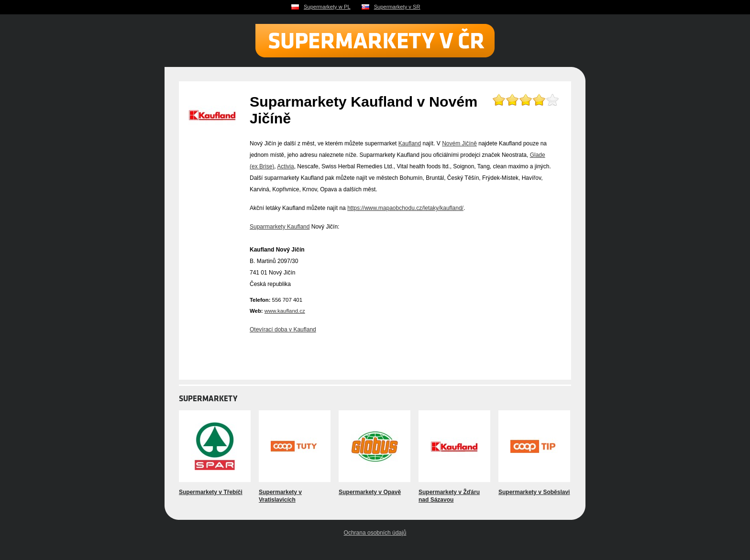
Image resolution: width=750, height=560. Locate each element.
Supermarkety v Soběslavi (534, 492)
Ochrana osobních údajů (375, 533)
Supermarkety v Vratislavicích (280, 496)
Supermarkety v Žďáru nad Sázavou (449, 496)
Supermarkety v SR (397, 7)
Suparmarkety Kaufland (280, 227)
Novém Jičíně (459, 143)
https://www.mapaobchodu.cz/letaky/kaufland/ (405, 208)
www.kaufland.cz (285, 311)
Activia (285, 166)
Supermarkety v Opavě (370, 492)
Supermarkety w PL (327, 7)
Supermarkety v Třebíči (211, 492)
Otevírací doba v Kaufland (283, 329)
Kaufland (410, 143)
